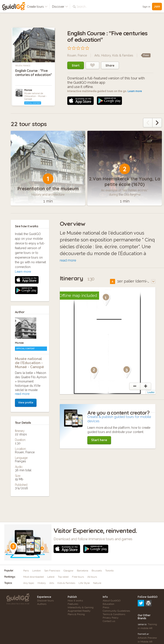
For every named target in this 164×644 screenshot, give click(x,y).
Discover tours (45, 601)
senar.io (142, 606)
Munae (28, 90)
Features (73, 604)
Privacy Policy (111, 618)
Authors (42, 604)
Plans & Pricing (76, 614)
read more (22, 308)
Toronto (109, 571)
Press (106, 607)
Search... (82, 7)
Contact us (109, 621)
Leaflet (151, 392)
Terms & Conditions (114, 614)
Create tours (37, 7)
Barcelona (83, 571)
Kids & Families (123, 55)
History (106, 55)
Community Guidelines (116, 611)
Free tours (78, 577)
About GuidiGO (112, 601)
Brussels (97, 571)
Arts (97, 55)
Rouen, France (23, 66)
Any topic (29, 583)
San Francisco (52, 571)
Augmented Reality (79, 611)
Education (108, 604)
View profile (26, 317)
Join (157, 6)
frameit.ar (143, 616)
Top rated (63, 577)
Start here (99, 440)
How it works (75, 601)
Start (76, 65)
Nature (97, 583)
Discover (60, 7)
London (37, 571)
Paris (26, 571)
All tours (92, 577)
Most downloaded (34, 577)
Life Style (84, 583)
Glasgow (68, 571)
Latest (51, 577)
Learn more (135, 91)
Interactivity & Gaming (81, 607)
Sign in (146, 7)
